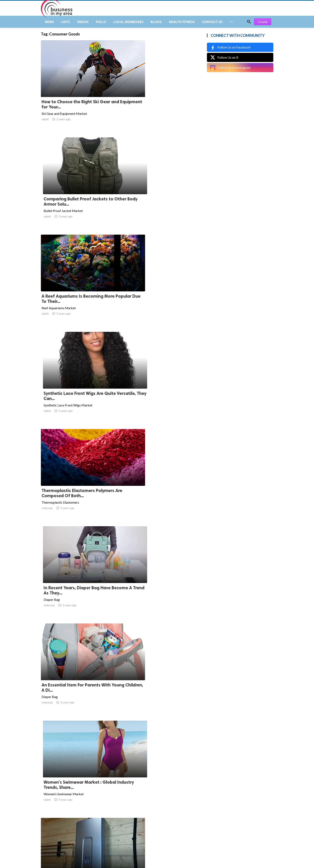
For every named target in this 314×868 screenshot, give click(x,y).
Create (263, 25)
